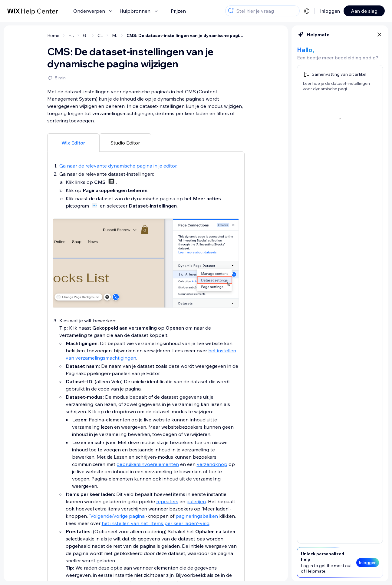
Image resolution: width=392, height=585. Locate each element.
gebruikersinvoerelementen (148, 464)
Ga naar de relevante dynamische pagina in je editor (118, 166)
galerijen (196, 501)
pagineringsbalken (197, 516)
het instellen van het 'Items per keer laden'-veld (156, 523)
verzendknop (212, 464)
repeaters (167, 501)
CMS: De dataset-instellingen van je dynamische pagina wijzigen (186, 35)
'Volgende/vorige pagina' (117, 516)
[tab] (73, 142)
